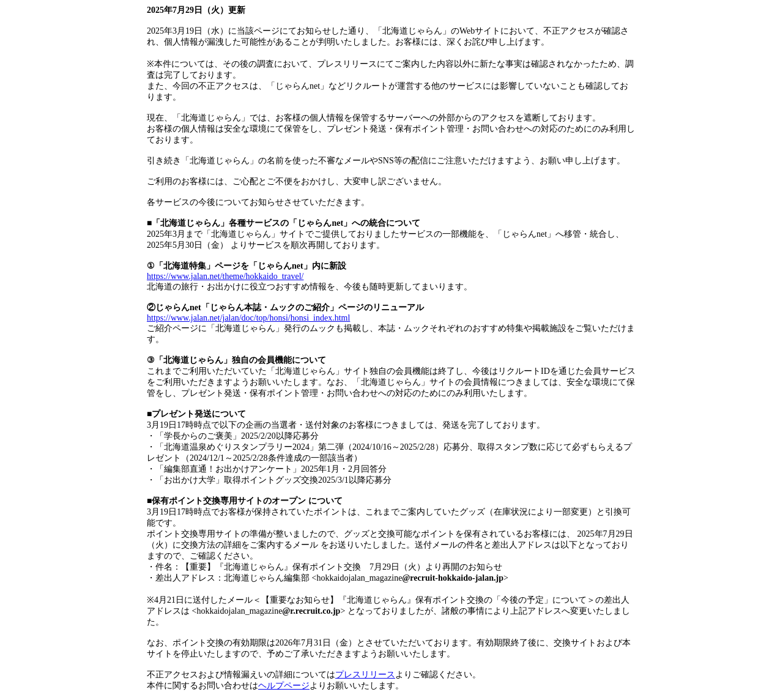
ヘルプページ (284, 686)
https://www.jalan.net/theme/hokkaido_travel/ (225, 276)
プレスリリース (365, 675)
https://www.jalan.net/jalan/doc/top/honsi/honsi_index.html (248, 318)
